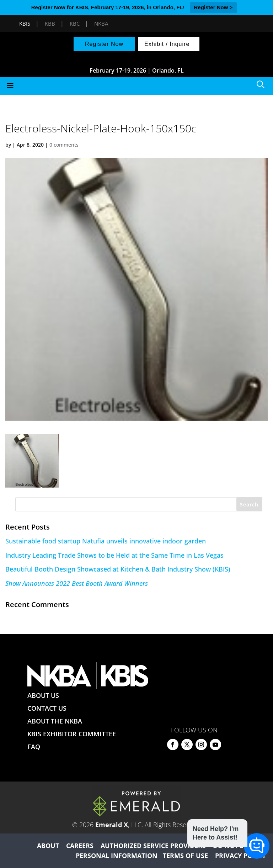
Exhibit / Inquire (167, 44)
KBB (50, 23)
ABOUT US (43, 695)
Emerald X (112, 825)
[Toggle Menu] (136, 86)
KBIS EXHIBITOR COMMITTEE (72, 734)
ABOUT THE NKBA (55, 721)
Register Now (104, 44)
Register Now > (213, 7)
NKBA (101, 23)
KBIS (25, 23)
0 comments (64, 145)
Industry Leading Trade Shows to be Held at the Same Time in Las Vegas (114, 555)
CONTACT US (47, 708)
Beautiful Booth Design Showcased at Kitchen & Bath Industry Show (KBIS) (118, 569)
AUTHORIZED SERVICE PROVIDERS (153, 846)
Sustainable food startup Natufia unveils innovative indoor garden (106, 541)
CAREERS (80, 846)
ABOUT (48, 846)
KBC (75, 23)
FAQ (34, 747)
